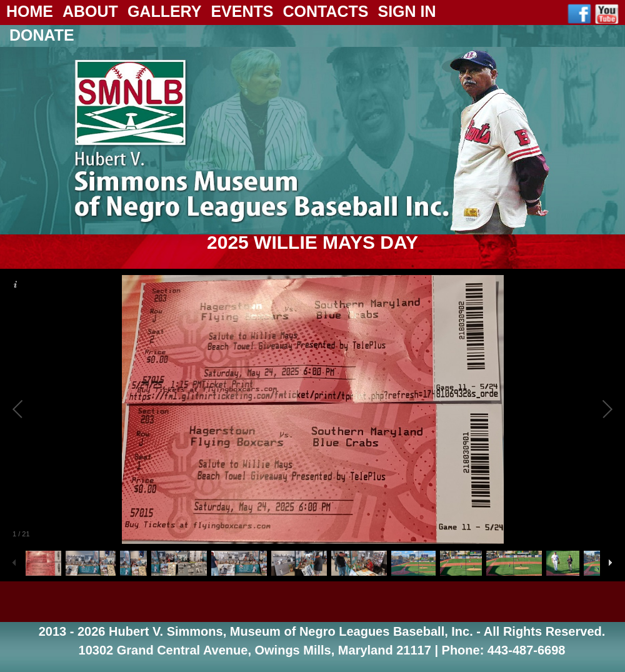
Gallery (165, 11)
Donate (42, 35)
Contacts (325, 11)
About (90, 11)
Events (242, 11)
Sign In (407, 11)
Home (30, 11)
